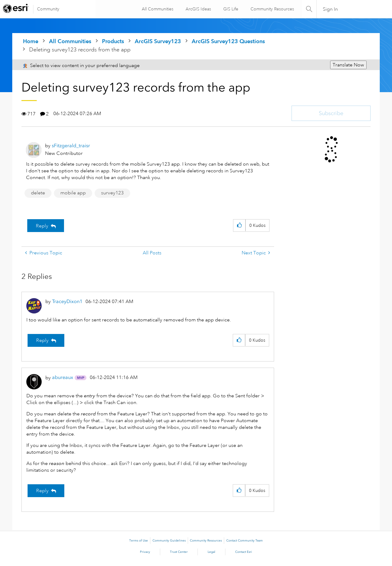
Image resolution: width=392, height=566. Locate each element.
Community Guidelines (169, 541)
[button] (239, 225)
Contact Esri (244, 552)
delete (38, 193)
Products (113, 41)
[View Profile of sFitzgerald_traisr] (71, 146)
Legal (211, 552)
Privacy (145, 552)
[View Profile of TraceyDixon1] (67, 301)
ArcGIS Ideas (197, 9)
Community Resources (271, 9)
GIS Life (230, 9)
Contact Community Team (245, 541)
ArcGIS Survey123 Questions (228, 41)
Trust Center (179, 552)
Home (31, 41)
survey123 (112, 193)
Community (48, 9)
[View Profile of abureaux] (63, 377)
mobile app (73, 193)
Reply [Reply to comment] (42, 340)
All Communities (157, 9)
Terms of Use (139, 541)
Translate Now (348, 65)
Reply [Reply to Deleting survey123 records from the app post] (42, 226)
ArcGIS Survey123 (158, 41)
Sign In (330, 9)
